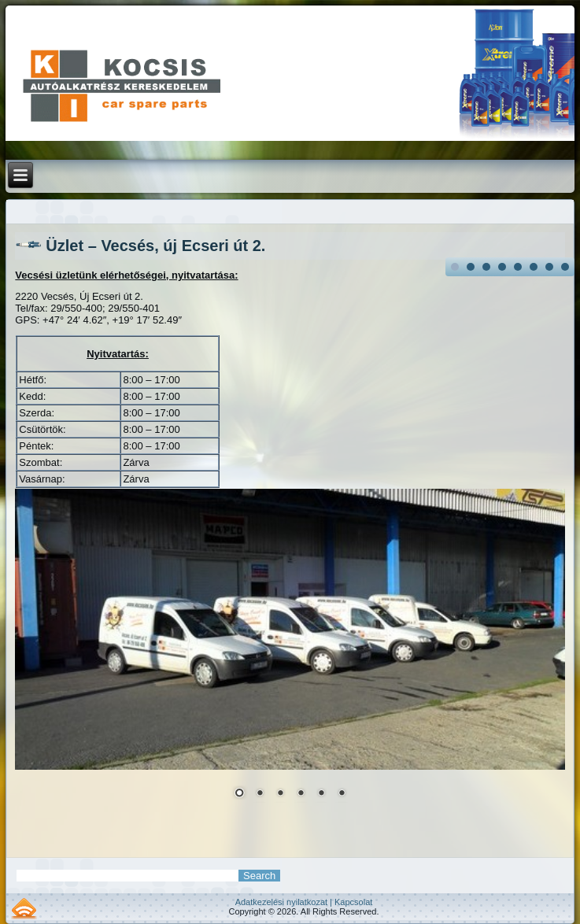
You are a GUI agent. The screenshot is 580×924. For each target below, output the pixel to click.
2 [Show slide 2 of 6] (260, 794)
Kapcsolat (353, 902)
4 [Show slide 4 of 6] (301, 794)
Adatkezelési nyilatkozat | (285, 902)
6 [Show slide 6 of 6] (342, 794)
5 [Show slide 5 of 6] (321, 794)
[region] (290, 654)
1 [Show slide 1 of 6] (239, 794)
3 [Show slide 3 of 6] (280, 794)
